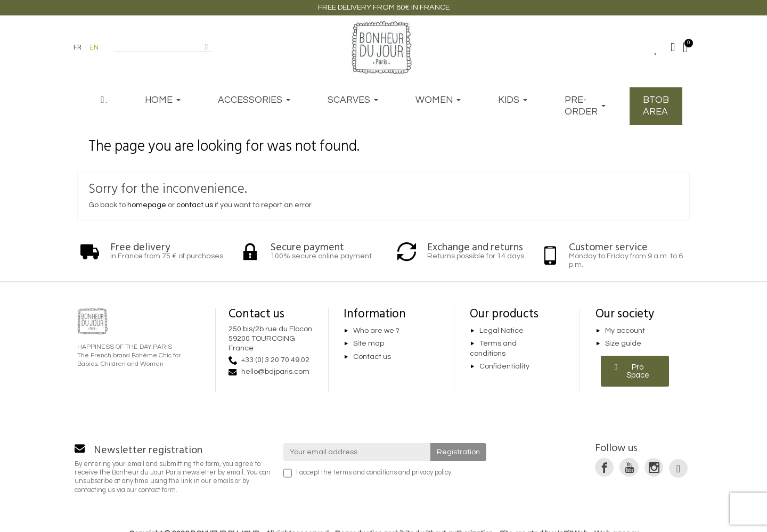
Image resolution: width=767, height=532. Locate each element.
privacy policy (431, 473)
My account (625, 331)
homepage (147, 205)
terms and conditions (365, 473)
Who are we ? (376, 331)
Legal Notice (501, 331)
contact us (195, 205)
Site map (369, 344)
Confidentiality (504, 367)
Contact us (372, 357)
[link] (604, 467)
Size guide (623, 344)
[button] (635, 371)
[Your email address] (357, 452)
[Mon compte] (673, 47)
